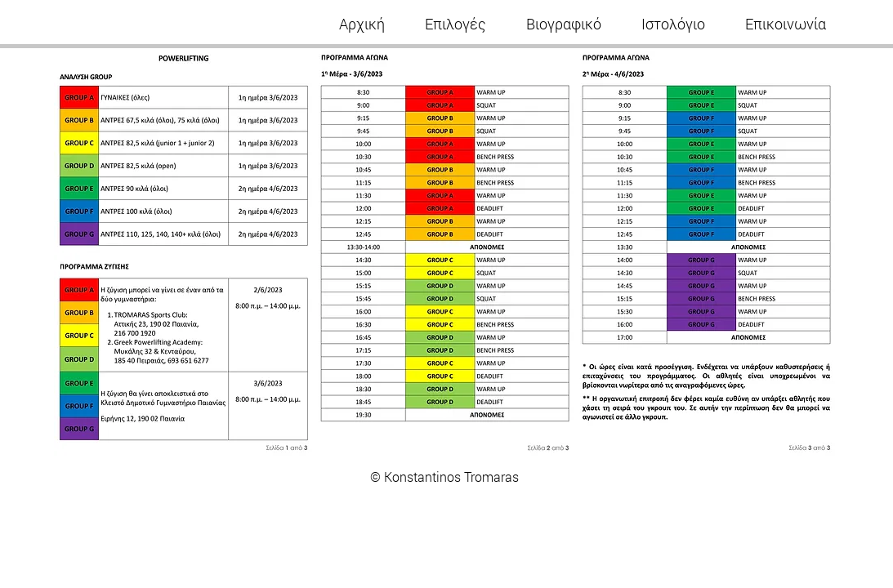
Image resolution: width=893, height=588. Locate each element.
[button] (456, 24)
